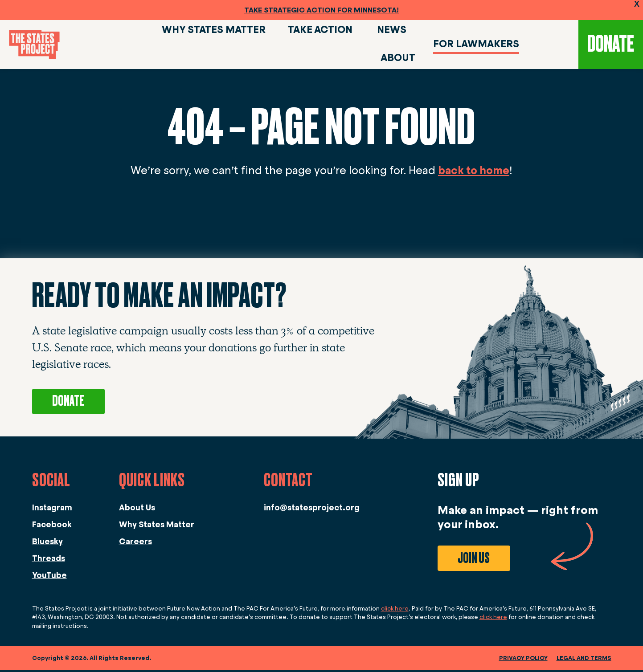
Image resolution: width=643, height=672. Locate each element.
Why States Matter (157, 527)
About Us (137, 510)
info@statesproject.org (312, 510)
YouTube (49, 578)
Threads (49, 561)
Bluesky (47, 544)
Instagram (52, 510)
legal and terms (584, 660)
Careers (135, 544)
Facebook (52, 527)
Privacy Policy (523, 660)
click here (395, 611)
